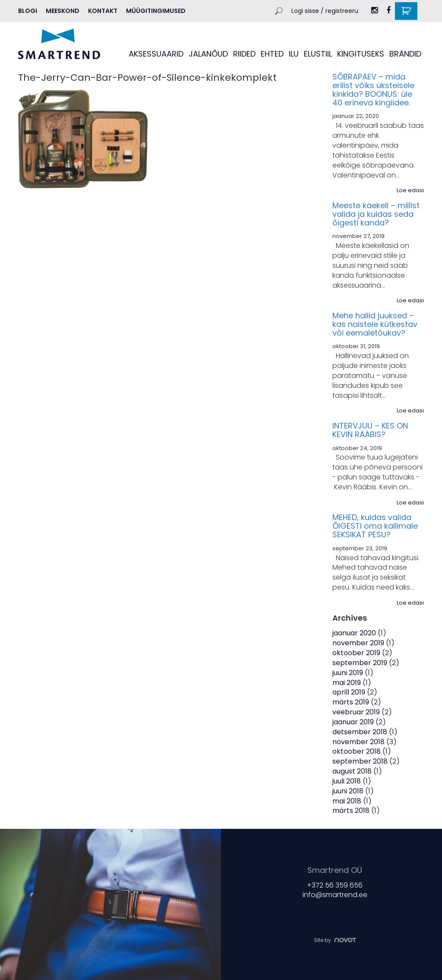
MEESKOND (63, 11)
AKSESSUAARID (156, 54)
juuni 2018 (348, 791)
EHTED (272, 54)
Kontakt (103, 11)
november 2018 (358, 742)
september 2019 (360, 663)
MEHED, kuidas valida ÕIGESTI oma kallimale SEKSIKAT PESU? (375, 526)
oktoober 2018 (357, 751)
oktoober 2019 (356, 653)
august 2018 (352, 771)
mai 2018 (347, 801)
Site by (335, 940)
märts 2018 (351, 810)
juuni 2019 (348, 673)
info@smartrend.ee (335, 895)
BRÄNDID (405, 54)
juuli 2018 (347, 781)
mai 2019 (347, 683)
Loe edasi (410, 190)
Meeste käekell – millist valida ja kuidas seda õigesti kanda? (376, 214)
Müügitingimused (156, 11)
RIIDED (244, 54)
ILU (294, 54)
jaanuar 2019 (353, 722)
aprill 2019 (349, 692)
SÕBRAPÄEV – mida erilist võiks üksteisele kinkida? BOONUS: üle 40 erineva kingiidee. (373, 89)
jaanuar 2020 (354, 633)
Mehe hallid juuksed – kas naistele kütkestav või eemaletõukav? (375, 324)
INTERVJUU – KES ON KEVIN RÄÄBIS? (370, 430)
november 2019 (358, 643)
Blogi (28, 11)
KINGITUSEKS (361, 54)
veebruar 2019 (356, 712)
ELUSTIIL (318, 54)
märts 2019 (351, 702)
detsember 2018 (360, 732)
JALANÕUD (208, 54)
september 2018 (360, 761)
